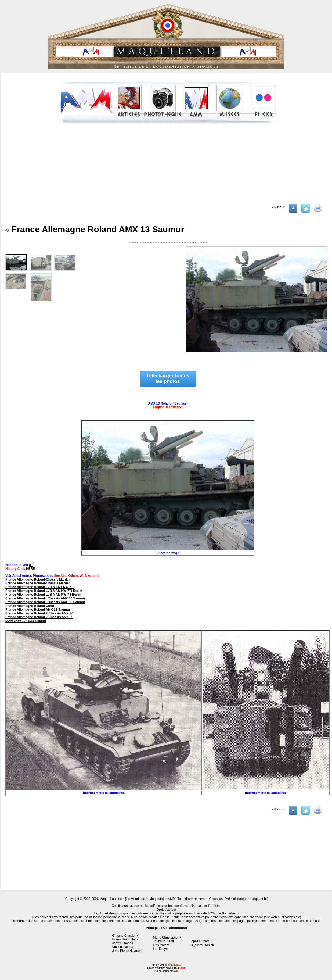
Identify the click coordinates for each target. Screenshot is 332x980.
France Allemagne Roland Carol (30, 606)
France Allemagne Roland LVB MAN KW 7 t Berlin (43, 595)
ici (266, 899)
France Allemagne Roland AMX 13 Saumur (38, 610)
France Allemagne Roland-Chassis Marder (38, 580)
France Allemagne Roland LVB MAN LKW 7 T (40, 587)
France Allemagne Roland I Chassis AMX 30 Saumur (45, 598)
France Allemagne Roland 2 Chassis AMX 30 (39, 613)
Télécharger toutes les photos (168, 379)
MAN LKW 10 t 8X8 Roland (26, 621)
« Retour (278, 207)
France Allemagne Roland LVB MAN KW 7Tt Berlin (44, 591)
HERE (30, 569)
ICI (31, 565)
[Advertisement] (167, 166)
